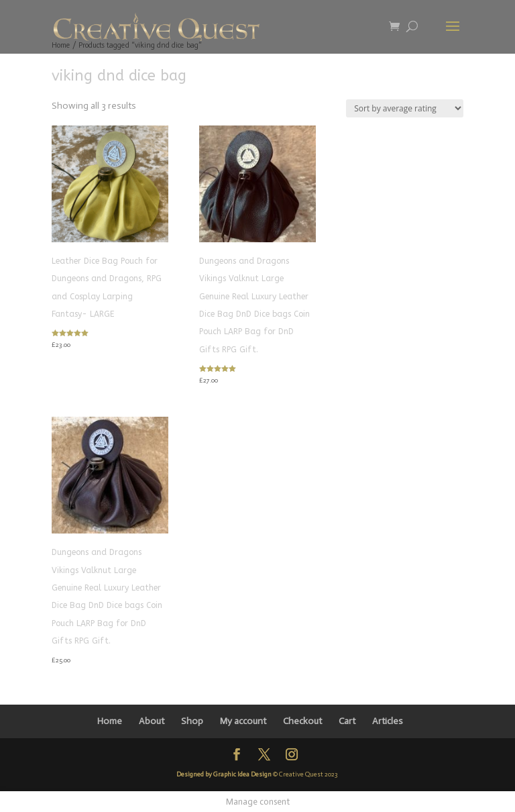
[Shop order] (405, 108)
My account (243, 721)
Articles (388, 721)
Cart (347, 721)
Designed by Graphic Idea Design (224, 774)
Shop (192, 721)
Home (110, 721)
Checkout (302, 721)
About (152, 721)
